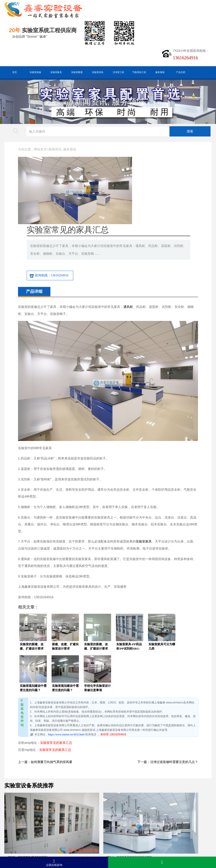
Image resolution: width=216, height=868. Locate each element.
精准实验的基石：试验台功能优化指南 (188, 811)
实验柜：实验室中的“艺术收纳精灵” (28, 768)
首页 (15, 72)
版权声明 (101, 833)
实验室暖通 (77, 72)
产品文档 (181, 72)
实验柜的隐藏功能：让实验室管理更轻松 (136, 811)
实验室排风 (98, 72)
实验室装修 (35, 72)
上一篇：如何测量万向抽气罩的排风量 (45, 702)
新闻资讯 (91, 102)
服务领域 (160, 72)
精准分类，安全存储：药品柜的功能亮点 (83, 811)
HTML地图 (65, 833)
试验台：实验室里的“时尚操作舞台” (134, 768)
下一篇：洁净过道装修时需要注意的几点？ (168, 702)
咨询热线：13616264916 (107, 216)
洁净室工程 (118, 72)
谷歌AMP (84, 833)
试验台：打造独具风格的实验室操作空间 (83, 768)
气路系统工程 (139, 72)
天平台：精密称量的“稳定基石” (25, 811)
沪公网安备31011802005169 (63, 840)
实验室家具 (56, 72)
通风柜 (128, 247)
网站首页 (40, 149)
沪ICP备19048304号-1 (74, 847)
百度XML (46, 833)
